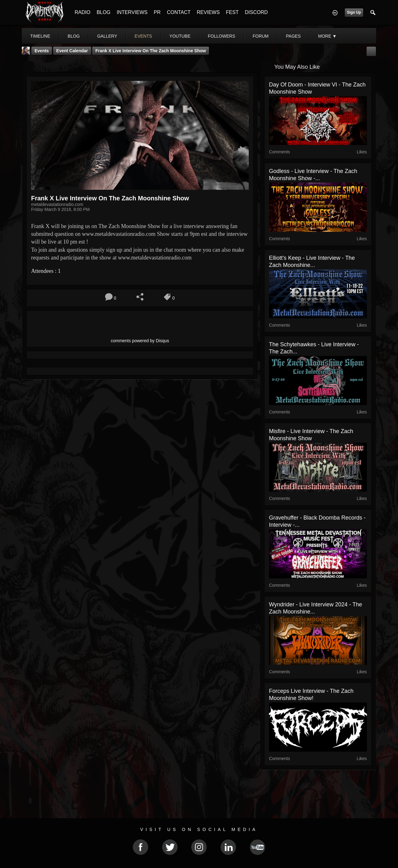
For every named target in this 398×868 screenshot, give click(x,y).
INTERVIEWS (132, 12)
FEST (232, 12)
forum (260, 36)
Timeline (40, 36)
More (327, 36)
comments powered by (140, 341)
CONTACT (179, 12)
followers (222, 36)
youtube (180, 36)
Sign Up (354, 12)
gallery (107, 36)
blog (74, 36)
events (143, 36)
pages (293, 36)
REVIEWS (208, 12)
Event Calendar (72, 51)
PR (157, 12)
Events (42, 51)
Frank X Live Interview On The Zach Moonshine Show (151, 51)
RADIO (83, 12)
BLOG (104, 12)
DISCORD (256, 12)
